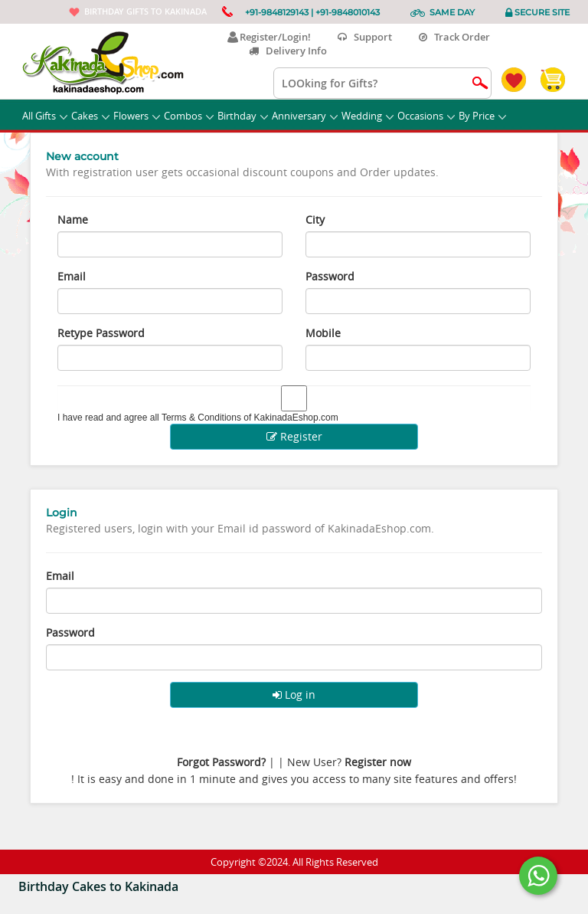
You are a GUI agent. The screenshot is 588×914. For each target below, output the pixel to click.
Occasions (426, 116)
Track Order (454, 37)
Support (365, 37)
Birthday (243, 116)
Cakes (90, 116)
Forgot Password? (221, 762)
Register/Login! (269, 37)
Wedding (367, 116)
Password (330, 276)
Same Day (452, 12)
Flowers (137, 116)
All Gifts (45, 116)
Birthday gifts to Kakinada (145, 11)
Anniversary (305, 116)
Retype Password (101, 333)
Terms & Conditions (201, 418)
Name (73, 219)
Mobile (323, 333)
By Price (482, 116)
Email (72, 276)
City (315, 219)
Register (294, 436)
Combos (189, 116)
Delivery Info (288, 51)
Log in (294, 695)
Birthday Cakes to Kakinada (98, 886)
